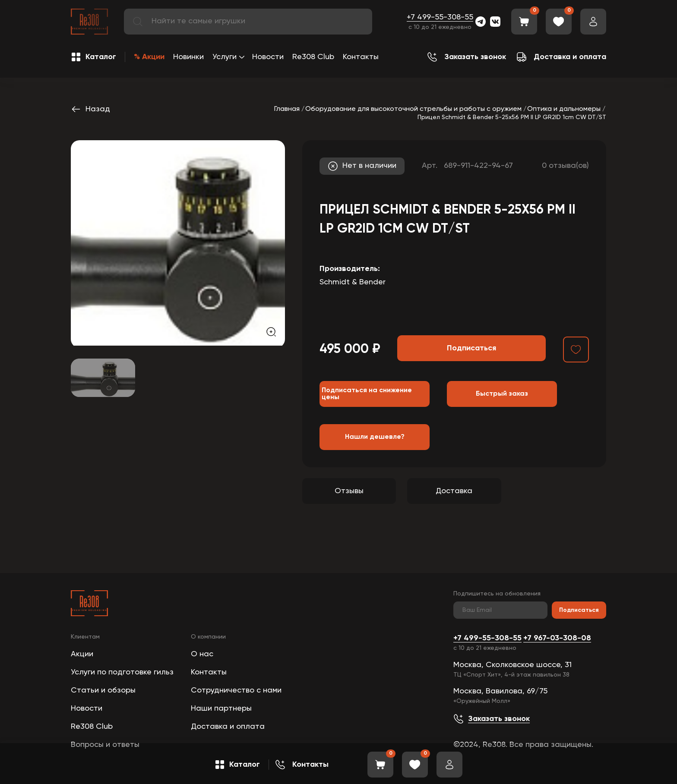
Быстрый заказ (502, 394)
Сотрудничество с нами (236, 690)
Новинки (188, 57)
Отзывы (349, 491)
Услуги (225, 57)
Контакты (361, 57)
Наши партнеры (221, 708)
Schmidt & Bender (353, 282)
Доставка (454, 491)
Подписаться (579, 610)
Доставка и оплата (228, 727)
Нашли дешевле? (375, 437)
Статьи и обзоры (103, 690)
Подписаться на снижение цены (367, 394)
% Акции (149, 57)
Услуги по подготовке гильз (122, 672)
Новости (268, 57)
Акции (82, 654)
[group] (178, 243)
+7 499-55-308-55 (440, 17)
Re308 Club (313, 57)
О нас (202, 654)
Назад (90, 109)
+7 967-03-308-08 (557, 638)
